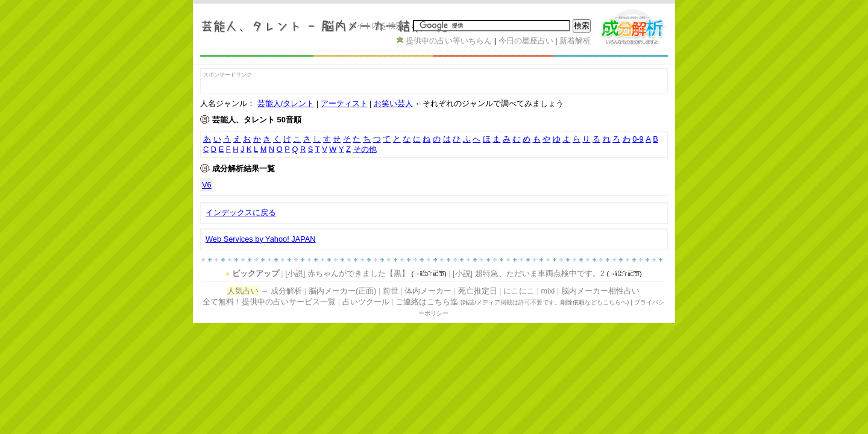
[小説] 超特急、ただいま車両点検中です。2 (529, 273)
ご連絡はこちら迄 (427, 302)
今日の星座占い (526, 41)
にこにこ (519, 291)
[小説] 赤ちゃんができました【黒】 (347, 273)
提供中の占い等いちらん (449, 41)
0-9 (638, 139)
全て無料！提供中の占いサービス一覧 (269, 302)
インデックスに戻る (241, 212)
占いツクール (366, 302)
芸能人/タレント (286, 103)
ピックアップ (256, 273)
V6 (207, 185)
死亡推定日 (478, 291)
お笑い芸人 (393, 103)
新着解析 (575, 41)
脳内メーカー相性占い (600, 291)
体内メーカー (428, 291)
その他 (365, 149)
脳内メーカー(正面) (343, 291)
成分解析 (286, 291)
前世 (391, 291)
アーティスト (344, 103)
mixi (548, 291)
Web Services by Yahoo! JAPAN (261, 239)
